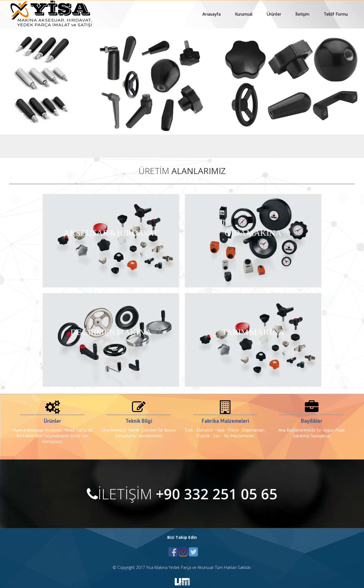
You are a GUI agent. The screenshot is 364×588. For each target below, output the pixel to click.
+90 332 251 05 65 (217, 494)
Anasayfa (211, 14)
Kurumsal (244, 14)
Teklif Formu (336, 14)
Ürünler (274, 14)
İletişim (302, 14)
